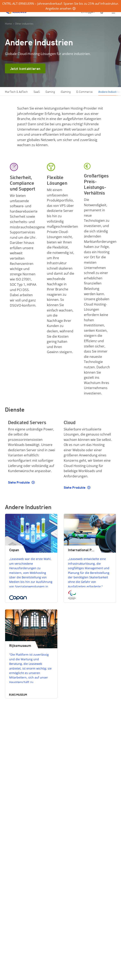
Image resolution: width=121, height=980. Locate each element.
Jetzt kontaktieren (25, 68)
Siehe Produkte (19, 482)
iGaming (66, 92)
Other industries (24, 24)
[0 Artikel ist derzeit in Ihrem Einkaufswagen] (102, 12)
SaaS (37, 92)
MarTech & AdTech (16, 92)
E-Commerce (84, 92)
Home (8, 24)
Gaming (50, 92)
